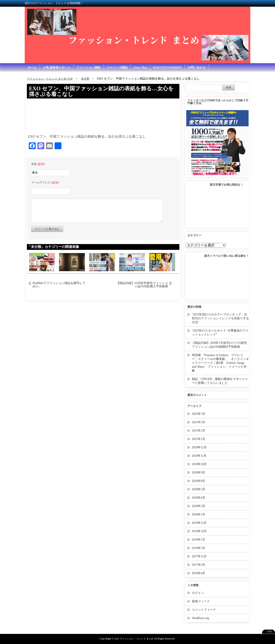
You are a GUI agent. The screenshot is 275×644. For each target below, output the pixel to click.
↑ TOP (268, 628)
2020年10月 (199, 462)
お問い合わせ (199, 68)
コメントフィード (204, 606)
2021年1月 (199, 437)
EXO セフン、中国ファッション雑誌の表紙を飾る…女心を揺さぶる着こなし (101, 91)
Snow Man (142, 68)
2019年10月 (199, 528)
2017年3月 (199, 562)
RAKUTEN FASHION (169, 68)
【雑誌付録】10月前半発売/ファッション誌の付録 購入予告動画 (142, 285)
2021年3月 (199, 421)
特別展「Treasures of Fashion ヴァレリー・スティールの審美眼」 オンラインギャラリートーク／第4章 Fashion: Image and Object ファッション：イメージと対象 (220, 362)
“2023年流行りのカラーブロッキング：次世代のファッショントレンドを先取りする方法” (220, 318)
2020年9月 (199, 471)
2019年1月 (199, 537)
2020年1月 (199, 512)
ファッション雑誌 (89, 68)
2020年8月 (199, 479)
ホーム (32, 68)
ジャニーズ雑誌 (118, 68)
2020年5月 (199, 487)
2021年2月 (199, 429)
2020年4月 (199, 495)
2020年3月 (199, 504)
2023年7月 (199, 413)
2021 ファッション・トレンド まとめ (134, 635)
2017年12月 (199, 553)
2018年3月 (199, 545)
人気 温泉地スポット (57, 68)
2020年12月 (199, 446)
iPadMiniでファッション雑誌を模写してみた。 (59, 285)
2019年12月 (199, 520)
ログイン (198, 589)
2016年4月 (199, 570)
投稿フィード (201, 598)
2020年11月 (199, 454)
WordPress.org (201, 614)
